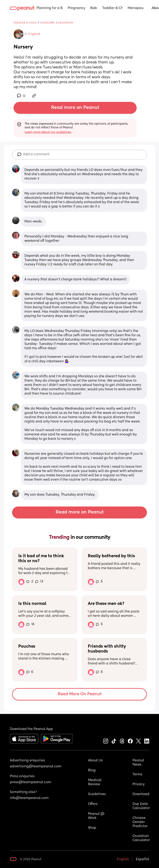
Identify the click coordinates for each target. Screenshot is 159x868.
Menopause (136, 8)
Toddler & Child (112, 8)
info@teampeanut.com (29, 798)
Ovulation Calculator (141, 838)
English (123, 859)
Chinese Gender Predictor (140, 822)
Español (142, 859)
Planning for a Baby (50, 8)
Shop (92, 828)
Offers (93, 804)
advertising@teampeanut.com (36, 767)
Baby (94, 8)
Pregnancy (77, 8)
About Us (95, 761)
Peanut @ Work (97, 816)
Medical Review (95, 782)
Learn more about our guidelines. (48, 132)
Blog (92, 770)
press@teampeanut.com (31, 782)
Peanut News (139, 763)
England (34, 34)
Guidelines (97, 794)
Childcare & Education (57, 23)
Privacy (139, 784)
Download (141, 794)
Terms (137, 775)
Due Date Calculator (141, 806)
